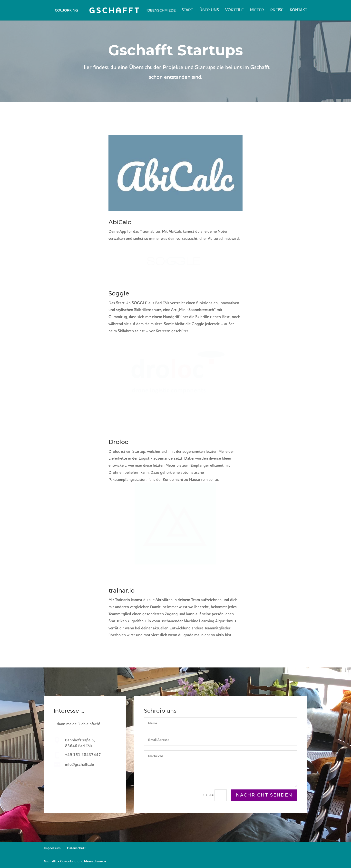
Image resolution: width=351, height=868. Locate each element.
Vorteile (234, 10)
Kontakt (298, 10)
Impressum (52, 848)
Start (187, 10)
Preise (277, 10)
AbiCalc (120, 222)
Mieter (257, 10)
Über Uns (209, 10)
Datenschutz (76, 848)
